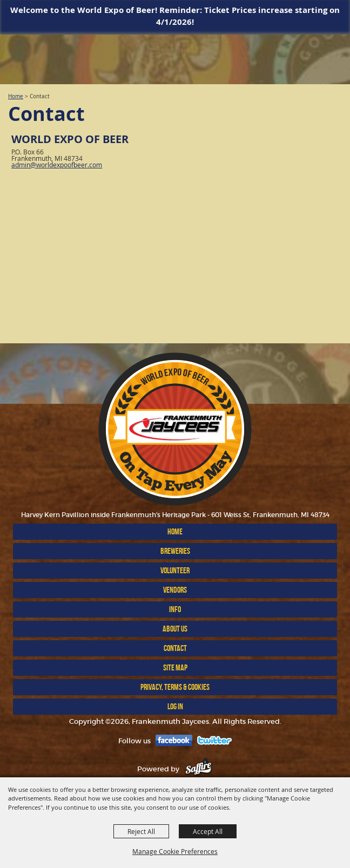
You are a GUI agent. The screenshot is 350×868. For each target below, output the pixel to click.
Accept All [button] (208, 831)
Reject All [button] (141, 831)
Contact (175, 648)
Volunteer (175, 570)
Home (16, 96)
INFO (175, 609)
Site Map (175, 667)
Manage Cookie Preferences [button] (175, 851)
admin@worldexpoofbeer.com (57, 165)
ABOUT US (175, 629)
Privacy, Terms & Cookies (175, 687)
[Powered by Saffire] (198, 769)
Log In (175, 706)
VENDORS (175, 590)
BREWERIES (175, 551)
